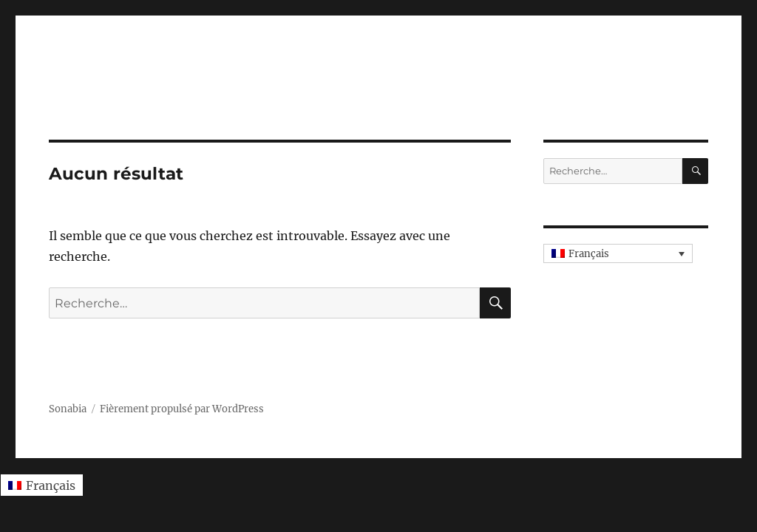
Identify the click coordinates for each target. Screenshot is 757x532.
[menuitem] (618, 253)
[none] (618, 253)
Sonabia (68, 409)
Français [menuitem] (589, 254)
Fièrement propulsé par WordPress (182, 409)
